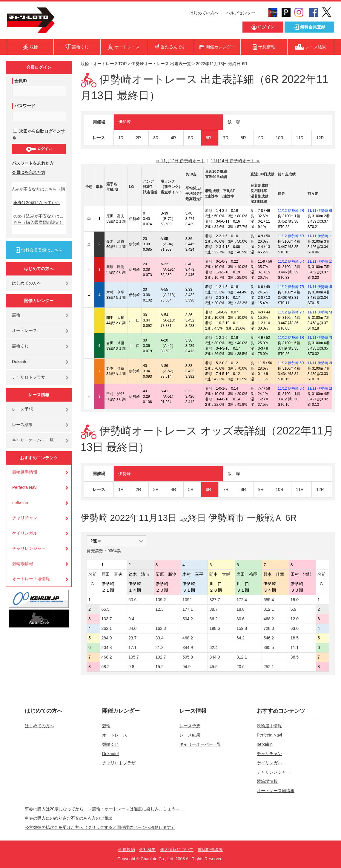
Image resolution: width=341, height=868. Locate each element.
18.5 (295, 638)
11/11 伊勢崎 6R (321, 211)
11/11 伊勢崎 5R (321, 312)
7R (226, 138)
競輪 (16, 315)
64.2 (241, 638)
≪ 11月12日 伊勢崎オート (180, 161)
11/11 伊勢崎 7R (321, 338)
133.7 (107, 619)
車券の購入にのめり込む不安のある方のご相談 (69, 818)
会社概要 (148, 849)
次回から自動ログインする (39, 134)
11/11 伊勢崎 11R (322, 236)
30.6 (241, 619)
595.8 (188, 657)
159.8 (242, 628)
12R (320, 138)
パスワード (25, 106)
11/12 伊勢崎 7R (291, 287)
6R (208, 138)
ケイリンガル (25, 533)
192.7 (161, 657)
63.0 (295, 628)
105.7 (134, 657)
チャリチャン (25, 518)
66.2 (213, 619)
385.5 (269, 647)
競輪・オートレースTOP (104, 64)
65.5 (106, 609)
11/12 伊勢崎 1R (291, 338)
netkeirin (20, 503)
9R (261, 138)
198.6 (215, 628)
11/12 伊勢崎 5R (291, 261)
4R (173, 138)
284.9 (107, 638)
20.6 (241, 667)
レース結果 (22, 425)
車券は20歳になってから (37, 203)
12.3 (160, 609)
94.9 (186, 667)
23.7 (132, 638)
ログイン (39, 149)
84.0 (132, 628)
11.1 (295, 647)
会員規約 (127, 849)
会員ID (21, 81)
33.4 (160, 638)
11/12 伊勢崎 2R (291, 211)
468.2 (269, 619)
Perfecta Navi (25, 487)
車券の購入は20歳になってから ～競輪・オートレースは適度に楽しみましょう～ (105, 809)
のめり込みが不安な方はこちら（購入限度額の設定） (39, 219)
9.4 (131, 619)
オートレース (24, 330)
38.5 (295, 657)
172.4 (242, 600)
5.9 (293, 609)
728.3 (269, 628)
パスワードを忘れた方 (33, 163)
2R (139, 138)
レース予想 (22, 409)
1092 (187, 600)
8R (243, 138)
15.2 (160, 667)
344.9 (188, 647)
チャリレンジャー (29, 548)
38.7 (213, 609)
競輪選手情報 (25, 472)
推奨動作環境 (210, 849)
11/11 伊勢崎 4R (321, 287)
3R (156, 138)
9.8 (131, 667)
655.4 (269, 600)
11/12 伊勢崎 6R (291, 236)
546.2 (269, 638)
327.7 (215, 600)
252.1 (269, 667)
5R (191, 138)
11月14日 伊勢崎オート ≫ (235, 161)
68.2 (106, 667)
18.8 (241, 609)
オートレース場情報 (31, 579)
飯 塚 (234, 122)
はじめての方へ (204, 13)
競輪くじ (20, 346)
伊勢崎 (125, 122)
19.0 (295, 600)
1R (121, 138)
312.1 (269, 609)
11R (300, 138)
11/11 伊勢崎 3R (321, 363)
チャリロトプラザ (29, 377)
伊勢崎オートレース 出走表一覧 (161, 64)
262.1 (107, 628)
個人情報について (177, 849)
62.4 (213, 647)
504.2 (188, 619)
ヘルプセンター (241, 13)
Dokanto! (20, 362)
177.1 (188, 609)
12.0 (295, 619)
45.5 (213, 667)
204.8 (107, 647)
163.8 (161, 628)
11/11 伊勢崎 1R (321, 388)
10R (279, 138)
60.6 (132, 600)
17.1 (132, 647)
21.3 (160, 647)
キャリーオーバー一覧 (33, 440)
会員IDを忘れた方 (29, 172)
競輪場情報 (23, 564)
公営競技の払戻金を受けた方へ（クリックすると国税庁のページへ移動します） (100, 827)
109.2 (161, 600)
